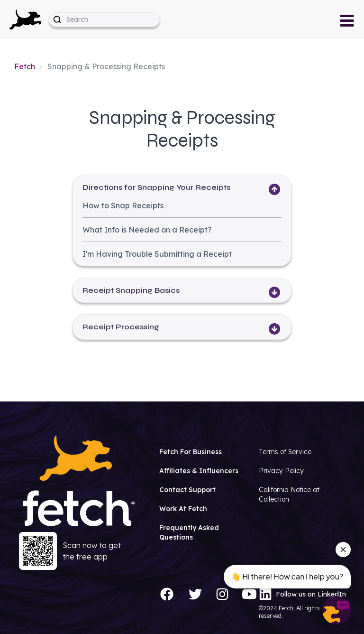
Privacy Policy (281, 471)
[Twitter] (195, 594)
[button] (25, 19)
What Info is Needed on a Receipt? (147, 230)
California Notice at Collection (289, 494)
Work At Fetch (183, 509)
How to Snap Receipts (123, 205)
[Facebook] (167, 594)
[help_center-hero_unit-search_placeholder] (104, 20)
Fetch (25, 66)
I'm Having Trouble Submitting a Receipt (157, 254)
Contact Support (187, 490)
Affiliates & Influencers (199, 471)
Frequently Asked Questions (189, 532)
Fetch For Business (191, 452)
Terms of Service (285, 452)
